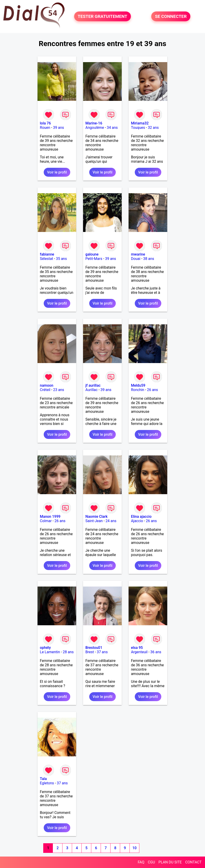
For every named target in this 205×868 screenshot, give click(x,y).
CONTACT (193, 862)
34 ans (112, 128)
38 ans (149, 259)
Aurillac (91, 390)
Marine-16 (94, 123)
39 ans (59, 128)
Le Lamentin (50, 652)
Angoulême (95, 128)
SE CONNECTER (171, 16)
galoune (92, 254)
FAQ (141, 862)
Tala (43, 779)
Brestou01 (94, 648)
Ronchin (138, 390)
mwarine (138, 254)
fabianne (47, 254)
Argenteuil (139, 652)
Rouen (45, 128)
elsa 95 (137, 648)
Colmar (46, 521)
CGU (151, 862)
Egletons (47, 783)
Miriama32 (140, 123)
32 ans (153, 128)
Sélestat (46, 259)
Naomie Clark (96, 517)
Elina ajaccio (141, 517)
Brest (90, 652)
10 (135, 848)
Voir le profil (57, 172)
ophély (45, 648)
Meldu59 (138, 385)
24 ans (111, 521)
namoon (47, 385)
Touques (138, 128)
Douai (136, 259)
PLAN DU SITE (170, 862)
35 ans (61, 259)
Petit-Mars (94, 259)
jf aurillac (93, 385)
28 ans (68, 652)
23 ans (59, 390)
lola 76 (45, 123)
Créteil (45, 390)
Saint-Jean (94, 521)
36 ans (156, 652)
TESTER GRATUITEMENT (103, 16)
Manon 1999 (50, 517)
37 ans (102, 652)
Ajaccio (137, 521)
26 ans (152, 390)
